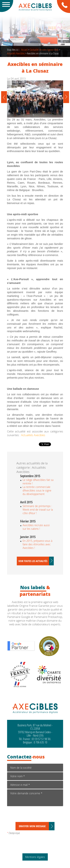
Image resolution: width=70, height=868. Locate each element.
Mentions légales (35, 857)
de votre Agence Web (44, 50)
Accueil (24, 50)
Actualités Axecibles (16, 53)
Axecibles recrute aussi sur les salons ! (36, 527)
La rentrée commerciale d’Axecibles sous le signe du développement (37, 490)
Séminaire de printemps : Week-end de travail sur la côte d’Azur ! (38, 510)
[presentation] (35, 815)
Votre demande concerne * (35, 798)
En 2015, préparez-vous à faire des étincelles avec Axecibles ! (37, 544)
